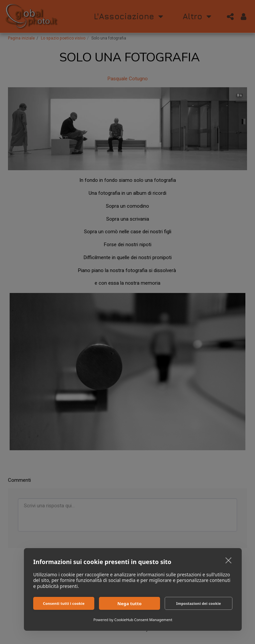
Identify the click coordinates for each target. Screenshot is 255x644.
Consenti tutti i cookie (64, 603)
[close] (229, 560)
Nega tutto (129, 604)
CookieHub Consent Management (143, 620)
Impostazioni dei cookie (199, 603)
